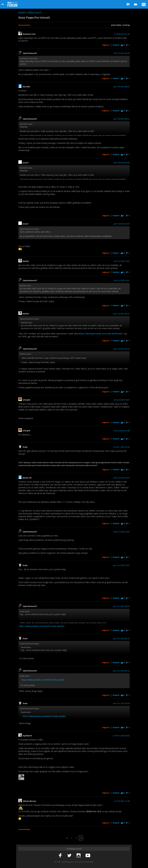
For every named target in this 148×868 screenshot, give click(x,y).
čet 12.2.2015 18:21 (122, 281)
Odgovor (106, 45)
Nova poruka (24, 25)
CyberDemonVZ (30, 53)
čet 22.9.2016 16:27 (122, 400)
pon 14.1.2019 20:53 (121, 606)
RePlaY (26, 261)
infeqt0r (27, 400)
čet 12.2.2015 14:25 (122, 261)
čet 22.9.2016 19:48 (122, 431)
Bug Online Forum (12, 4)
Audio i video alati (30, 13)
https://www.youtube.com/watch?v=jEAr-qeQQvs (42, 626)
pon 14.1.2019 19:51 (121, 565)
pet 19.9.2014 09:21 (122, 119)
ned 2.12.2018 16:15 (121, 478)
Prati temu (116, 25)
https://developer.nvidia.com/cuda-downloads (101, 334)
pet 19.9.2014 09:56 (122, 163)
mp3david (27, 736)
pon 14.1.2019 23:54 (121, 704)
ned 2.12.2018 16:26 (121, 532)
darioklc (27, 87)
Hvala (116, 45)
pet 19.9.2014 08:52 (122, 87)
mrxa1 (26, 163)
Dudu (25, 447)
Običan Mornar (29, 801)
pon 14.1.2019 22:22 (121, 639)
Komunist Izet (29, 34)
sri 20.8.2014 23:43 (122, 34)
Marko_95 (27, 478)
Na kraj (126, 25)
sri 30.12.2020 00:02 (121, 736)
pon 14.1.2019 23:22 (121, 671)
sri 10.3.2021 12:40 (122, 801)
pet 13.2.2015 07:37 (122, 349)
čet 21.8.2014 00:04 (122, 53)
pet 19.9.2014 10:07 (122, 224)
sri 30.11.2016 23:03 (121, 447)
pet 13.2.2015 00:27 (122, 314)
